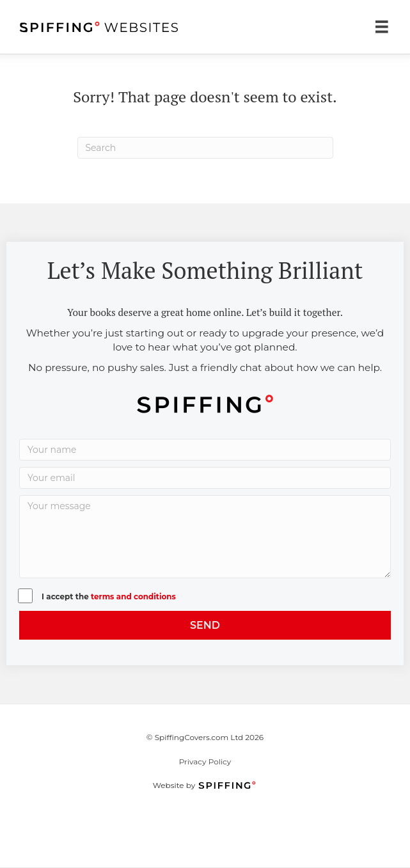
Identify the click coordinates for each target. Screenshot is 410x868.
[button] (205, 625)
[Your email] (205, 478)
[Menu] (382, 27)
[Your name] (205, 450)
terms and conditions (133, 596)
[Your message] (205, 537)
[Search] (205, 148)
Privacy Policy (205, 761)
